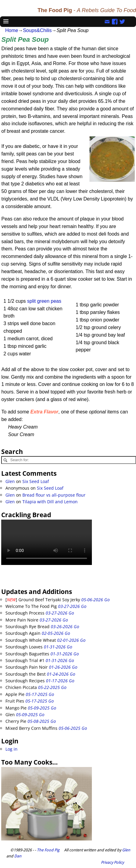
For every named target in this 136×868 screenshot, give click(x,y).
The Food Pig (48, 850)
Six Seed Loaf (36, 481)
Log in (11, 749)
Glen (10, 481)
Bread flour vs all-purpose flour (54, 495)
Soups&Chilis (37, 30)
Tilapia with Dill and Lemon (50, 502)
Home (12, 30)
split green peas (44, 301)
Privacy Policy (112, 862)
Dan (18, 856)
